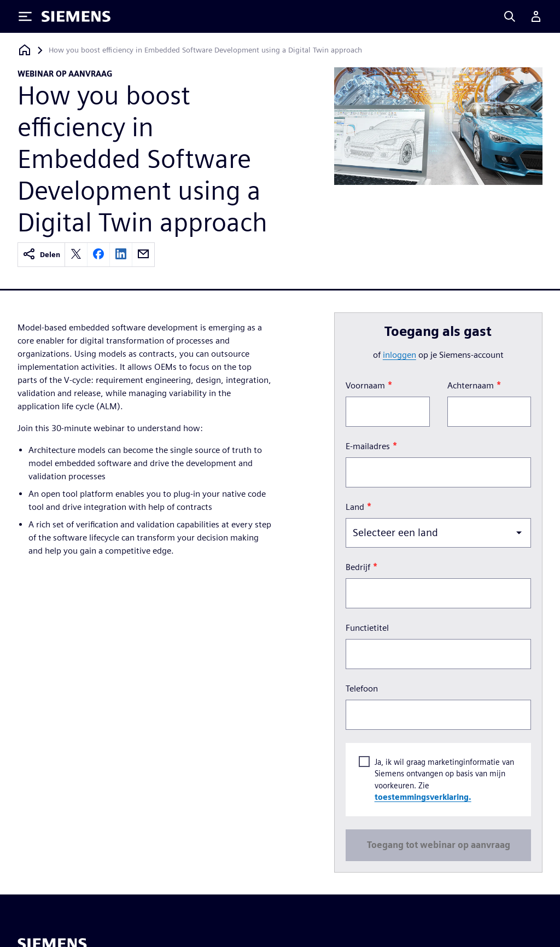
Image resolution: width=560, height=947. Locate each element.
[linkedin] (121, 255)
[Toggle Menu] (25, 16)
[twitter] (76, 255)
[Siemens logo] (76, 16)
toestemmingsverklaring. (422, 797)
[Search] (510, 16)
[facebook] (98, 255)
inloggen (399, 355)
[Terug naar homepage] (25, 50)
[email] (143, 255)
